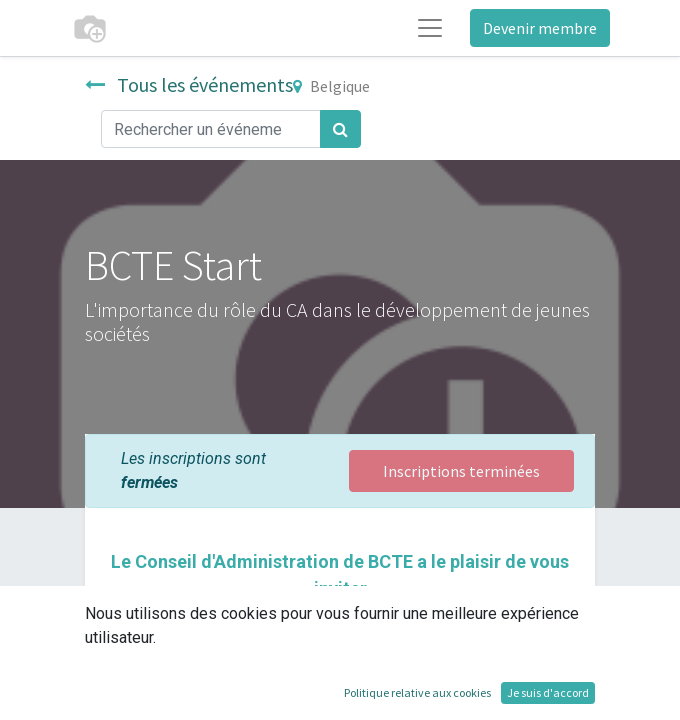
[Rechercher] (340, 129)
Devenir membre (540, 28)
